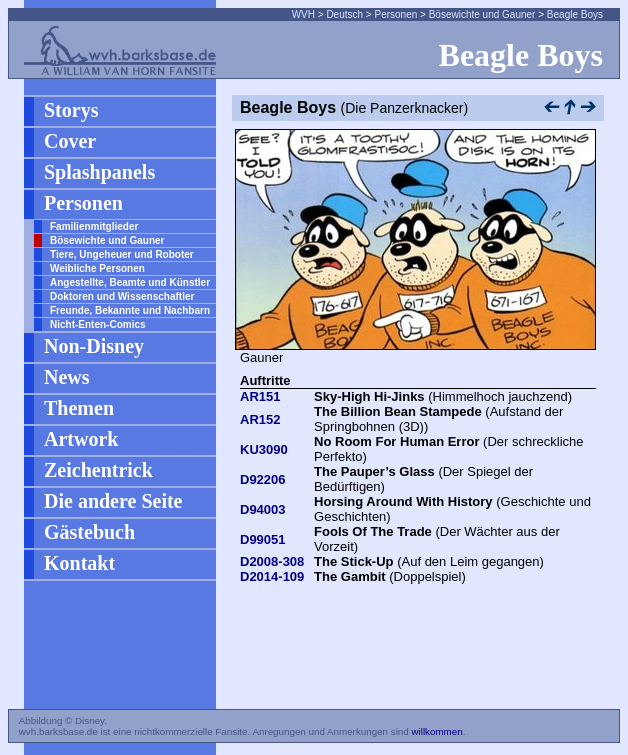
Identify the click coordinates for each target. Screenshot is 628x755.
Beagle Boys (575, 14)
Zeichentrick (98, 470)
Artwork (81, 439)
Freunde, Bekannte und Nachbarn (130, 310)
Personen (395, 14)
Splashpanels (99, 172)
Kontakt (79, 563)
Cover (70, 141)
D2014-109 (272, 576)
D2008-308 (272, 561)
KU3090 (264, 449)
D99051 (263, 539)
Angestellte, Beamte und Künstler (130, 282)
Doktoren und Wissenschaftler (122, 296)
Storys (71, 110)
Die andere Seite (113, 501)
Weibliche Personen (97, 268)
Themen (79, 408)
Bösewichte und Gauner (482, 14)
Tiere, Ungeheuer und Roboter (122, 254)
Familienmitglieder (94, 226)
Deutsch (344, 14)
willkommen (436, 731)
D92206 (263, 479)
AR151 (260, 396)
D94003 (263, 509)
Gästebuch (89, 532)
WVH (303, 14)
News (67, 377)
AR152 (260, 419)
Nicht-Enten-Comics (98, 324)
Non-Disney (94, 346)
